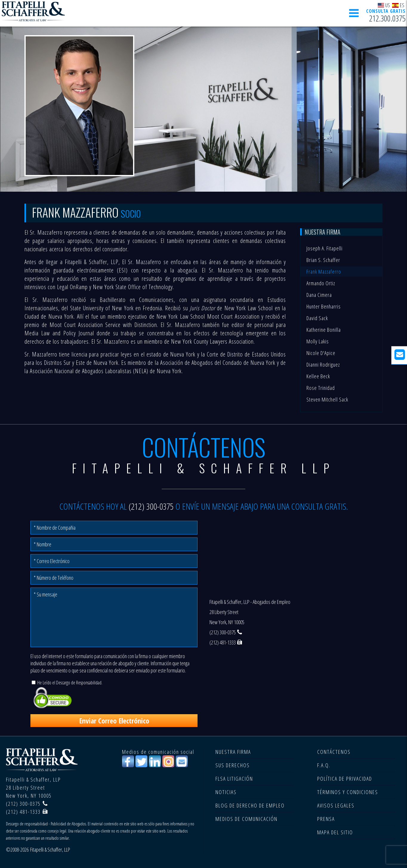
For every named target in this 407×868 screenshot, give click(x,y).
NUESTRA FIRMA (233, 752)
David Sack (317, 318)
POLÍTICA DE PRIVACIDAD (345, 779)
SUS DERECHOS (233, 765)
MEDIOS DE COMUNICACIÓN (246, 819)
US (384, 5)
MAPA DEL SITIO (335, 832)
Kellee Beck (318, 376)
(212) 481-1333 (223, 642)
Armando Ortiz (321, 283)
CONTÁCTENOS (334, 752)
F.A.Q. (324, 765)
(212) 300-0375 (151, 506)
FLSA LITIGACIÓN (234, 779)
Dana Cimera (319, 295)
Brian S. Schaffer (323, 260)
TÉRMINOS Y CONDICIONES (348, 792)
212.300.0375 (387, 18)
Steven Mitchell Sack (327, 399)
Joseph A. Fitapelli (324, 248)
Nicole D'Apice (321, 353)
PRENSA (326, 819)
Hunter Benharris (324, 306)
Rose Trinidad (321, 388)
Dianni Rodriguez (323, 365)
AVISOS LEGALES (336, 805)
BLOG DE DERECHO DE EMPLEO (250, 805)
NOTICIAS (226, 792)
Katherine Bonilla (324, 330)
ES (398, 5)
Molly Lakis (318, 341)
